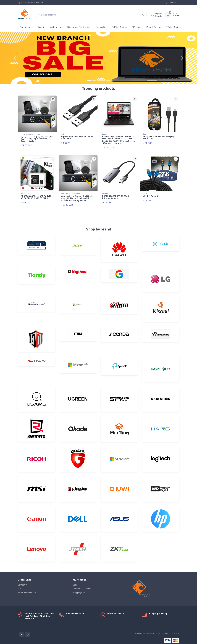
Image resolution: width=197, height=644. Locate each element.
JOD (176, 15)
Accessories (27, 27)
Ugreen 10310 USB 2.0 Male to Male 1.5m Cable (77, 138)
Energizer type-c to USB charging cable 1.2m (159, 138)
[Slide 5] (108, 81)
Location (171, 3)
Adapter (105, 192)
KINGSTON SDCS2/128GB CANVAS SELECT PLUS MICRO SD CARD (36, 196)
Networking (101, 27)
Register (159, 16)
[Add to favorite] (53, 99)
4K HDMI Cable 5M (151, 195)
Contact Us (23, 582)
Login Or (159, 15)
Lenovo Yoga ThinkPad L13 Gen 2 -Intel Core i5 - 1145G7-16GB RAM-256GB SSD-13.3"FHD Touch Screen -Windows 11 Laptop (118, 140)
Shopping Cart (79, 589)
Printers (137, 27)
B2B (20, 586)
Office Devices (120, 27)
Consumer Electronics (78, 27)
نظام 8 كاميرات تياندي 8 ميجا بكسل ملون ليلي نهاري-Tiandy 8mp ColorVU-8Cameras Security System (77, 197)
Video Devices (174, 27)
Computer (56, 27)
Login (75, 582)
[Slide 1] (89, 81)
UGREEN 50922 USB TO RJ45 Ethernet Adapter (115, 196)
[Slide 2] (94, 81)
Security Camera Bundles (30, 134)
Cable (63, 134)
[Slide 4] (103, 81)
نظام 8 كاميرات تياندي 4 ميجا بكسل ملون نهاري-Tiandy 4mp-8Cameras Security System (37, 139)
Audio (41, 27)
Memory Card (26, 192)
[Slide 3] (99, 81)
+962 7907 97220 (36, 3)
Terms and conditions (27, 589)
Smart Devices (154, 27)
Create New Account (82, 586)
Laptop (105, 134)
